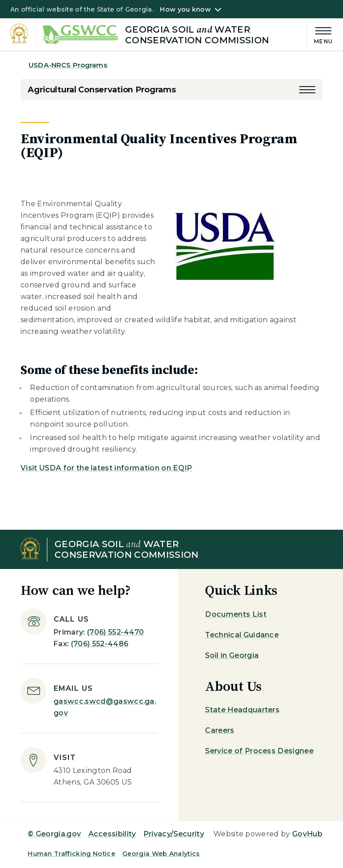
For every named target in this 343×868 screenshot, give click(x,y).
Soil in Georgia (232, 655)
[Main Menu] (320, 34)
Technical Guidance (242, 635)
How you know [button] (185, 9)
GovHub (307, 834)
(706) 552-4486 (100, 644)
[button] (307, 90)
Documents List (236, 614)
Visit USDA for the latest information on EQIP (106, 468)
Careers (220, 730)
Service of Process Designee (259, 751)
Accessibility (112, 834)
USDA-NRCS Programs (68, 65)
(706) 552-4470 (115, 632)
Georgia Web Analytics (161, 854)
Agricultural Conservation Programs (102, 90)
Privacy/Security (174, 834)
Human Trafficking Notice (71, 854)
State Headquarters (242, 710)
